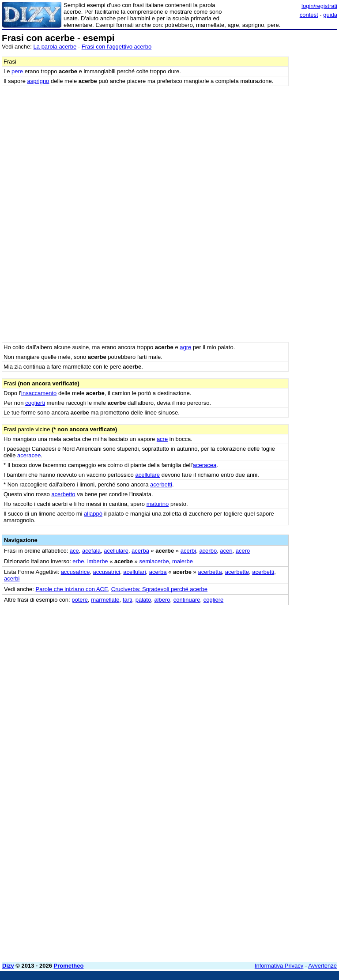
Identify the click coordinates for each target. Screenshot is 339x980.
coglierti (35, 403)
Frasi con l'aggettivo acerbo (117, 47)
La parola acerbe (55, 47)
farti (128, 600)
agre (185, 347)
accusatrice (75, 572)
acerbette (237, 572)
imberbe (98, 561)
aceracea (205, 465)
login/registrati (319, 6)
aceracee (29, 455)
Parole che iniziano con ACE (72, 589)
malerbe (183, 561)
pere (17, 71)
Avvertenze (322, 966)
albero (162, 600)
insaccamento (39, 393)
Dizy (8, 966)
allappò (93, 514)
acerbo (208, 551)
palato (143, 600)
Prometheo (69, 966)
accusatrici (107, 572)
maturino (158, 504)
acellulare (147, 475)
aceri (226, 551)
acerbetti (161, 484)
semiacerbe (154, 561)
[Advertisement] (271, 660)
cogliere (214, 600)
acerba (140, 551)
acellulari (134, 572)
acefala (91, 551)
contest (309, 15)
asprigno (38, 81)
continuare (187, 600)
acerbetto (63, 494)
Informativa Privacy (279, 966)
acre (162, 439)
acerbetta (210, 572)
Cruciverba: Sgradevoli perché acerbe (159, 589)
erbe (78, 561)
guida (330, 15)
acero (243, 551)
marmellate (105, 600)
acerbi (188, 551)
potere (80, 600)
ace (74, 551)
